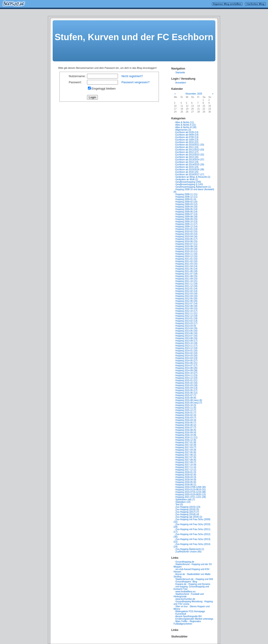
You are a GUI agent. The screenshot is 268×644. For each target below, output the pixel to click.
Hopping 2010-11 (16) (186, 254)
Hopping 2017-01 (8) (186, 442)
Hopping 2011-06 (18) (186, 271)
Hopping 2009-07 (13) (186, 214)
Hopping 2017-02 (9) (186, 445)
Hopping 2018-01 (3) (186, 472)
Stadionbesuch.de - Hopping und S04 (194, 579)
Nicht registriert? (132, 76)
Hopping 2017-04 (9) (186, 450)
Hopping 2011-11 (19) (186, 284)
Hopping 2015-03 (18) (186, 385)
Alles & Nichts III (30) (186, 127)
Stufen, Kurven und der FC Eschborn (134, 37)
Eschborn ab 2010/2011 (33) (190, 145)
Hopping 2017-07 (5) (186, 457)
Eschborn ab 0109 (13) (187, 132)
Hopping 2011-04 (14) (186, 266)
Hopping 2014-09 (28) (186, 370)
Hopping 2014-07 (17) (186, 366)
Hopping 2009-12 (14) (186, 227)
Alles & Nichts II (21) (186, 125)
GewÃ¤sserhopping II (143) (189, 184)
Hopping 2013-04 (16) (186, 328)
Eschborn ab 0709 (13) (187, 137)
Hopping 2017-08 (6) (186, 460)
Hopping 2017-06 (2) (186, 455)
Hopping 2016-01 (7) (186, 413)
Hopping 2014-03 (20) (186, 356)
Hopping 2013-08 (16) (186, 338)
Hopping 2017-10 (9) (186, 465)
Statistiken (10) (183, 502)
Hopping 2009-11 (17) (186, 224)
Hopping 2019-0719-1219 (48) (190, 492)
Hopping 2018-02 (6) (186, 475)
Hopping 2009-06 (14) (186, 212)
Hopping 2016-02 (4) (186, 415)
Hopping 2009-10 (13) (186, 222)
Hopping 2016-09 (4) (186, 433)
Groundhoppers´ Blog (186, 582)
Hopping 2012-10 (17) (186, 311)
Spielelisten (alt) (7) (185, 500)
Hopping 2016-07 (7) (186, 428)
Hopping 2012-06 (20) (186, 301)
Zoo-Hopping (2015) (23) (188, 507)
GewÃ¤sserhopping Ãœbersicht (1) (193, 187)
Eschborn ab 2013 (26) (187, 157)
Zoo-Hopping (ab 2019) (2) (189, 517)
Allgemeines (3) (183, 130)
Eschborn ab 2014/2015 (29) (190, 165)
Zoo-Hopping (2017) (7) (187, 512)
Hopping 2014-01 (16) (186, 351)
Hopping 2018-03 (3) (186, 477)
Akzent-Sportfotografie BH (188, 616)
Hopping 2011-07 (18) (186, 274)
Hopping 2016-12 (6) (186, 440)
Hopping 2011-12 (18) (186, 286)
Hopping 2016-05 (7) (186, 423)
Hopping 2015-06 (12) (186, 393)
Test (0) (179, 504)
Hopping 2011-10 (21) (186, 281)
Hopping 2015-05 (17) (186, 390)
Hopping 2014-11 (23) (186, 375)
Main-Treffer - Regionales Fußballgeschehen (187, 623)
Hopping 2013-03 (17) (186, 323)
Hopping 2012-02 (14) (186, 291)
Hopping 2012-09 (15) (186, 308)
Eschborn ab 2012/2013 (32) (190, 155)
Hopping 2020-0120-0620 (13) (190, 495)
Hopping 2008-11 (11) (186, 194)
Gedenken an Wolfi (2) (187, 179)
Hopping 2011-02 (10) (186, 261)
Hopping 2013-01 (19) (186, 318)
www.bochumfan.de (185, 599)
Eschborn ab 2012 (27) (187, 152)
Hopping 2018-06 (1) (186, 485)
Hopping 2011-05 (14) (186, 269)
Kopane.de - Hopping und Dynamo (193, 584)
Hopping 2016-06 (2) (186, 425)
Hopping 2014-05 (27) (186, 361)
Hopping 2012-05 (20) (186, 299)
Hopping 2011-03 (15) (186, 264)
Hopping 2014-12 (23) (186, 378)
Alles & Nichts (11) (185, 122)
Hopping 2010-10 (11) (186, 251)
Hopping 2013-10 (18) (186, 343)
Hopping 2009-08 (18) (186, 217)
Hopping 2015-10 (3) (186, 405)
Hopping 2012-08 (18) (186, 306)
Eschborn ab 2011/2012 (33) (190, 150)
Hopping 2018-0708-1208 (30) (190, 487)
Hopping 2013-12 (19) (186, 348)
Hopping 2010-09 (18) (186, 249)
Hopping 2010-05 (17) (186, 239)
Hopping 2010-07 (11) (186, 244)
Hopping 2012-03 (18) (186, 294)
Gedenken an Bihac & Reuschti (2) (193, 177)
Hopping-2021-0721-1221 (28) (191, 497)
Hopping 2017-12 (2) (186, 470)
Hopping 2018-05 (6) (186, 482)
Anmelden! (181, 83)
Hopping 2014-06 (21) (186, 363)
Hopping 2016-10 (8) (186, 435)
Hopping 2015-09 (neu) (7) (189, 403)
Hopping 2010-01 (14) (186, 229)
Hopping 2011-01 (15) (186, 259)
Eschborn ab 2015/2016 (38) (190, 170)
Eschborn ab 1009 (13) (187, 140)
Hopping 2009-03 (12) (186, 204)
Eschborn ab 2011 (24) (187, 147)
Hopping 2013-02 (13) (186, 321)
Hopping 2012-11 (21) (186, 313)
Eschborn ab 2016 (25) (187, 172)
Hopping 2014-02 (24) (186, 353)
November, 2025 (194, 94)
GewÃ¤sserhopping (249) (188, 182)
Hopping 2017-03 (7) (186, 447)
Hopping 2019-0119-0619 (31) (190, 490)
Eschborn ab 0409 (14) (187, 135)
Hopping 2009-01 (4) (186, 199)
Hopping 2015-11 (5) (186, 408)
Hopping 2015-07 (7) (186, 395)
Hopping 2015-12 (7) (186, 410)
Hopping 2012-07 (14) (186, 304)
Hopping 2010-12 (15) (186, 256)
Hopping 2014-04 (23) (186, 358)
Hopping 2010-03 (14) (186, 234)
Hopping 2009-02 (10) (186, 202)
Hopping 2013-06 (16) (186, 333)
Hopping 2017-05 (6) (186, 452)
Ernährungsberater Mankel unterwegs (194, 619)
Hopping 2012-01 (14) (186, 289)
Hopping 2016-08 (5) (186, 430)
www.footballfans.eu (185, 592)
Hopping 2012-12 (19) (186, 316)
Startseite (180, 73)
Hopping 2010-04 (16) (186, 237)
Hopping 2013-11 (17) (186, 346)
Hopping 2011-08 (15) (186, 276)
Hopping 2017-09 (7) (186, 462)
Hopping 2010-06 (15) (186, 241)
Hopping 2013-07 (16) (186, 336)
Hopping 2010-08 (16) (186, 246)
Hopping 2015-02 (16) (186, 383)
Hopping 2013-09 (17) (186, 341)
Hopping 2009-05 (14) (186, 209)
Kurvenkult (181, 614)
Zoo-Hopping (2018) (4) (187, 514)
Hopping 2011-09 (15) (186, 279)
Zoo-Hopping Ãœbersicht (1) (190, 549)
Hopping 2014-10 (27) (186, 373)
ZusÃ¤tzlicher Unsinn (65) (188, 552)
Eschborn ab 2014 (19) (187, 162)
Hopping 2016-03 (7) (186, 418)
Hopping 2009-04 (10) (186, 207)
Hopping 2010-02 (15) (186, 232)
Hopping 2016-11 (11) (186, 437)
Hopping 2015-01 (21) (186, 380)
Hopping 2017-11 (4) (186, 467)
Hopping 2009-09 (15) (186, 219)
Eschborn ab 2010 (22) (187, 142)
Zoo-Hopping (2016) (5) (187, 509)
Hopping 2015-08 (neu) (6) (189, 400)
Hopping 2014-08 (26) (186, 368)
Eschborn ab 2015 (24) (187, 167)
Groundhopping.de (185, 562)
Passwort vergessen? (135, 82)
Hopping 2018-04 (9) (186, 480)
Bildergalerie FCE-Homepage (190, 611)
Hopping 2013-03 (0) (186, 326)
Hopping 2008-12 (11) (186, 197)
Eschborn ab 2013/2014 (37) (190, 160)
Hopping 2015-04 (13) (186, 388)
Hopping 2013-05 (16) (186, 331)
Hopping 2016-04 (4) (186, 420)
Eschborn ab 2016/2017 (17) (190, 174)
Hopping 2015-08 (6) (186, 398)
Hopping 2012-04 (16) (186, 296)
